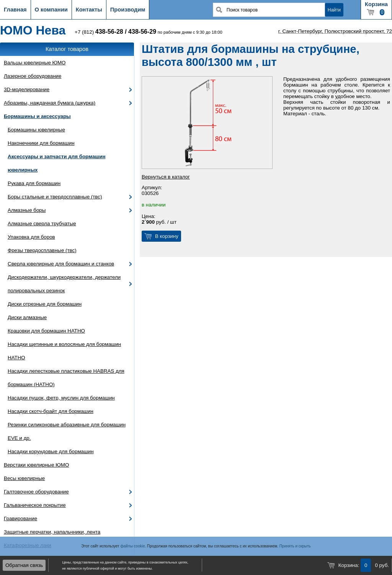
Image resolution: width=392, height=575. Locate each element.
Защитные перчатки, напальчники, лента (52, 532)
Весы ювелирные (24, 478)
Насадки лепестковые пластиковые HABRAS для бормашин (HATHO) (66, 378)
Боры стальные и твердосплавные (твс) (55, 197)
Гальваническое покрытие (35, 505)
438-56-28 (109, 32)
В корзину (167, 236)
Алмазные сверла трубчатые (42, 224)
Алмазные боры (27, 210)
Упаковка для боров (31, 237)
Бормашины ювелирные (36, 130)
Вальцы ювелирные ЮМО (35, 63)
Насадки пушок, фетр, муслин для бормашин (61, 398)
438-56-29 (142, 32)
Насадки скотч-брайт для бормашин (51, 411)
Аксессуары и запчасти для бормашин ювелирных (56, 163)
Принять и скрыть (295, 546)
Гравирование (20, 518)
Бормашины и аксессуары (37, 116)
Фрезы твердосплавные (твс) (42, 250)
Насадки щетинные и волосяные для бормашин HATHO (64, 351)
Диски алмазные (27, 317)
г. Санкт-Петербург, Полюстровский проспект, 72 (335, 31)
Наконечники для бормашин (41, 143)
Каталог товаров (67, 49)
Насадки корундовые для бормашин (51, 451)
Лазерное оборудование (33, 76)
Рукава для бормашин (34, 183)
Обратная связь (24, 565)
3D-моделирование (27, 89)
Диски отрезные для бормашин (45, 304)
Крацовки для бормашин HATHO (46, 331)
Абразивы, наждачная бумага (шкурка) (50, 103)
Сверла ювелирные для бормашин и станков (61, 264)
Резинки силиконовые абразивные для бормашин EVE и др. (67, 431)
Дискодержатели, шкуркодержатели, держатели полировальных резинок (64, 284)
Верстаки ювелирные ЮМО (36, 465)
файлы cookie (132, 546)
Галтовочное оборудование (36, 492)
